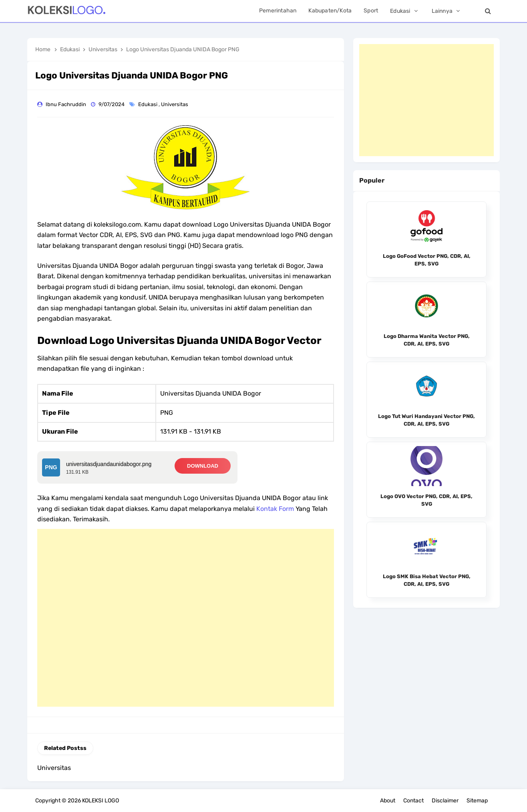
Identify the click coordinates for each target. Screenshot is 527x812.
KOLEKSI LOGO (101, 801)
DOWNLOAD (203, 466)
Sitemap (477, 801)
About (388, 801)
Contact (413, 801)
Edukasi (148, 104)
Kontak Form (275, 509)
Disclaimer (445, 801)
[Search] (488, 11)
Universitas (175, 104)
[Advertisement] (186, 618)
